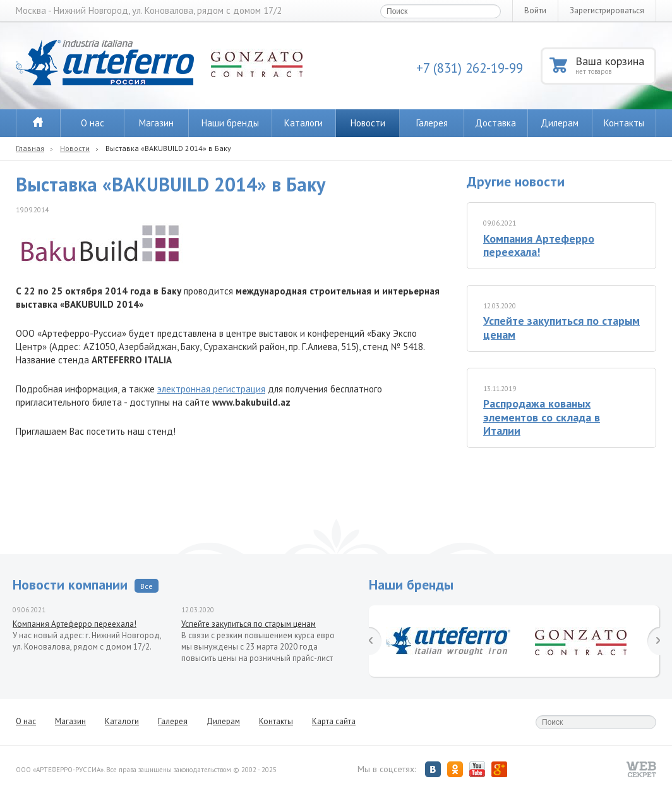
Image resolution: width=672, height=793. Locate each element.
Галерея (432, 123)
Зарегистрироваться (607, 10)
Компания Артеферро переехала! (539, 245)
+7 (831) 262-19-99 (470, 68)
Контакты (624, 123)
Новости (368, 123)
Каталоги (303, 123)
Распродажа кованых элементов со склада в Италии (542, 417)
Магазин (156, 123)
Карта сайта (334, 721)
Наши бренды (230, 123)
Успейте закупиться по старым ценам (561, 328)
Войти (535, 10)
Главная (30, 148)
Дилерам (560, 123)
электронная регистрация (211, 389)
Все (147, 586)
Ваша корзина (615, 65)
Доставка (495, 123)
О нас (93, 123)
